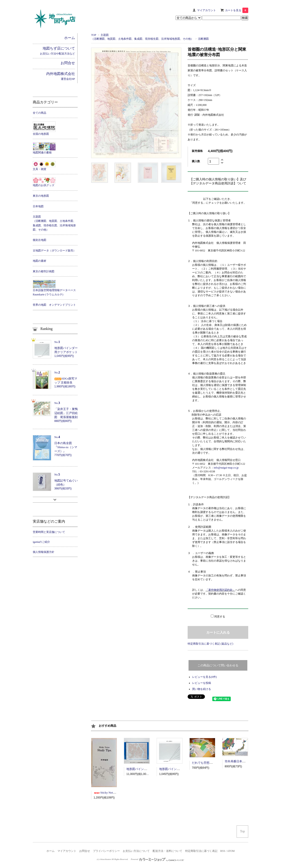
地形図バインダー (138, 769)
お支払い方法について (136, 851)
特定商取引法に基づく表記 (201, 851)
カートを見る (237, 10)
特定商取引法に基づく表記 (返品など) (210, 644)
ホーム (50, 851)
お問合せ (85, 851)
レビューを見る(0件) (204, 677)
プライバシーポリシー (106, 851)
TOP (94, 35)
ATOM (231, 851)
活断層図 (203, 39)
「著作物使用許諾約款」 (220, 590)
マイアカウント (206, 10)
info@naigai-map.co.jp (226, 468)
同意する (220, 617)
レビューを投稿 (202, 683)
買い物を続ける (202, 689)
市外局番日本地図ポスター (242, 761)
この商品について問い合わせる (218, 665)
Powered (158, 859)
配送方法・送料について (167, 851)
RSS (223, 851)
